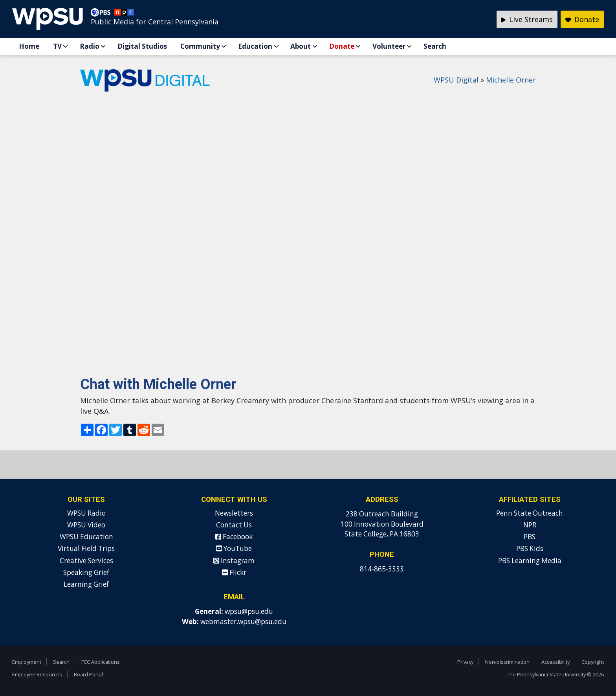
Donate (342, 46)
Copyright (593, 662)
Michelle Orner (511, 80)
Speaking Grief (86, 572)
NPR (530, 525)
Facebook (234, 537)
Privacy (465, 662)
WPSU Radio (86, 513)
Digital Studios (142, 46)
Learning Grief (86, 584)
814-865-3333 (382, 569)
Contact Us (234, 525)
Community (200, 46)
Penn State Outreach (530, 513)
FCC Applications (101, 662)
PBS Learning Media (530, 561)
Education (255, 46)
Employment (27, 662)
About (301, 46)
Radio (90, 46)
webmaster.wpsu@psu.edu (243, 622)
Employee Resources (37, 674)
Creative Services (86, 561)
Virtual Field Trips (86, 548)
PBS (530, 537)
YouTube (234, 548)
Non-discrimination (507, 662)
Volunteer (389, 46)
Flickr (234, 572)
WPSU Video (86, 525)
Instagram (234, 561)
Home (29, 46)
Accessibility (555, 662)
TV (57, 46)
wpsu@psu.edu (249, 611)
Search (435, 46)
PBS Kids (530, 548)
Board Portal (88, 674)
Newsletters (234, 513)
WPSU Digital (456, 80)
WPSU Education (86, 537)
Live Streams (527, 19)
